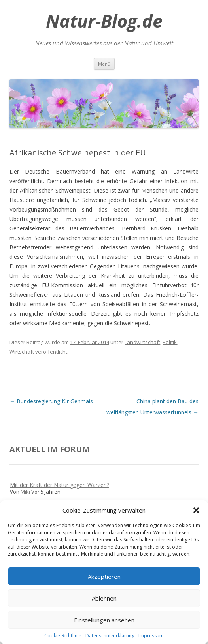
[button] (196, 510)
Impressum (151, 636)
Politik (170, 342)
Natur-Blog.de (104, 21)
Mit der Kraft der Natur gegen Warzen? (60, 485)
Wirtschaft (22, 352)
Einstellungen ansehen (104, 620)
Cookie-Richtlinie (63, 636)
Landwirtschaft (142, 342)
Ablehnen (104, 598)
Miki (25, 492)
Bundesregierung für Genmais (51, 401)
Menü (104, 64)
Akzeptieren (104, 577)
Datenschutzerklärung (110, 636)
